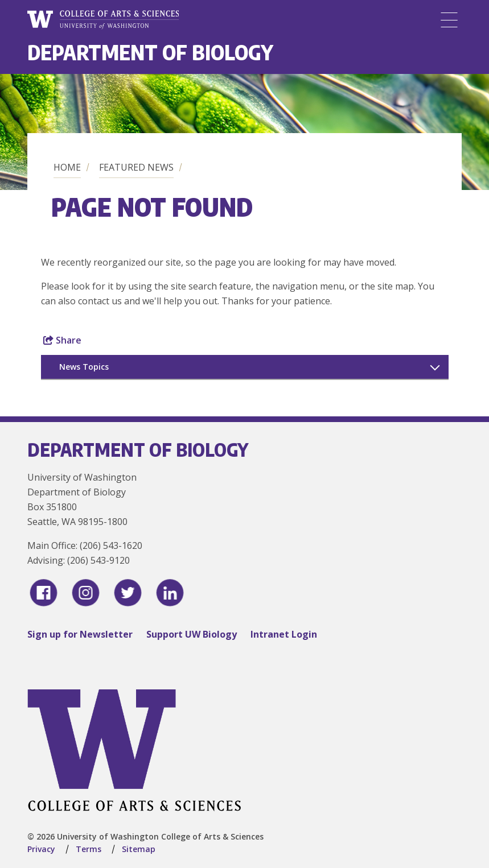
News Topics (84, 367)
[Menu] (449, 20)
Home (67, 167)
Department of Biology (150, 52)
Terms (89, 849)
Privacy (41, 849)
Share (62, 340)
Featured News (136, 167)
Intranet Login (284, 634)
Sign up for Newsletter (80, 634)
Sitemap (139, 849)
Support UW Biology (192, 634)
